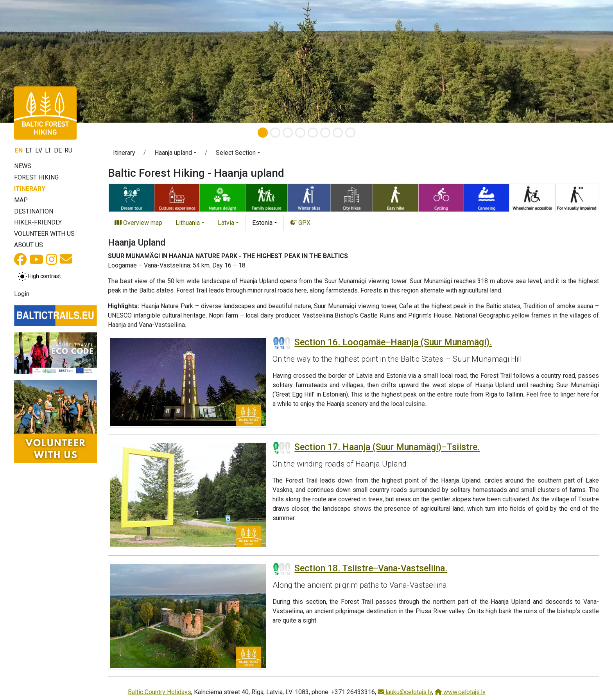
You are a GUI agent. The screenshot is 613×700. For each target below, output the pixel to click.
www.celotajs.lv (460, 692)
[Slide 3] (288, 133)
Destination (34, 211)
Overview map (138, 223)
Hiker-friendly (38, 222)
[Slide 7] (338, 133)
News (23, 166)
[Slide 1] (263, 133)
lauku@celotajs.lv (405, 692)
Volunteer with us (44, 234)
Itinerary (30, 189)
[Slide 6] (325, 133)
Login (22, 294)
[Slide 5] (313, 133)
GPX (300, 223)
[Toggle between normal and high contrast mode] (39, 276)
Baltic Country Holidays (160, 692)
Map (21, 200)
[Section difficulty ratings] (282, 343)
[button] (46, 61)
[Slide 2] (275, 133)
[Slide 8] (350, 133)
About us (29, 245)
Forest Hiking (36, 177)
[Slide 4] (300, 133)
